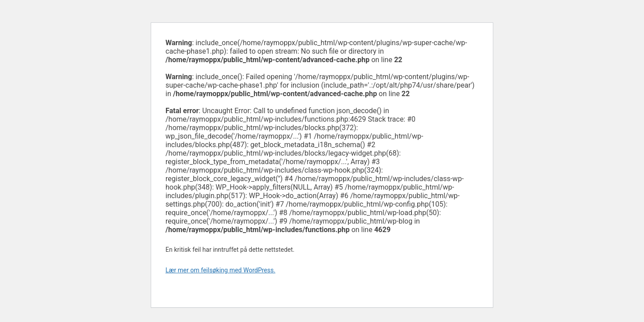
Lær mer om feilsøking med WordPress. (220, 270)
